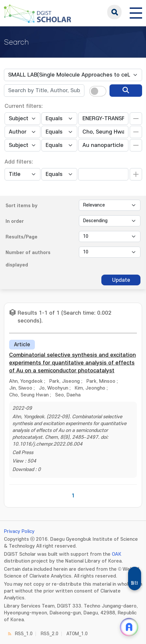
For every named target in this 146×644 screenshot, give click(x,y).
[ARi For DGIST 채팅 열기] (129, 627)
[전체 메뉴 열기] (136, 12)
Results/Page (22, 237)
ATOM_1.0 (77, 634)
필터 (135, 583)
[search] (126, 91)
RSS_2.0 (50, 634)
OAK (117, 554)
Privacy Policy (19, 531)
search (114, 12)
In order (15, 221)
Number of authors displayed (28, 259)
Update (121, 280)
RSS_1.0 (24, 634)
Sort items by (22, 206)
